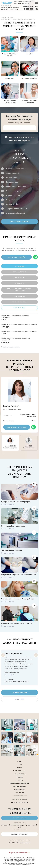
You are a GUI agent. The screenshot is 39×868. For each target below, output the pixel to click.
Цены (19, 768)
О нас (19, 761)
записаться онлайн (17, 257)
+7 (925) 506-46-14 (31, 9)
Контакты (20, 780)
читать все (19, 699)
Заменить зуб (19, 790)
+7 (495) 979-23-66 (30, 6)
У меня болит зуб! (19, 796)
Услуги (19, 764)
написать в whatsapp (19, 834)
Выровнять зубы (20, 786)
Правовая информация (19, 783)
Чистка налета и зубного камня (17, 682)
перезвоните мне (20, 818)
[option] (20, 186)
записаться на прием (17, 427)
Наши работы (20, 774)
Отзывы (20, 777)
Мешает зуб (19, 793)
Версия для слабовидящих (20, 853)
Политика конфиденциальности (20, 840)
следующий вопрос (20, 222)
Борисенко (11, 406)
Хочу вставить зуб (19, 799)
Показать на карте (20, 829)
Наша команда (8, 504)
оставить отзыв (19, 693)
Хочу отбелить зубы (20, 802)
